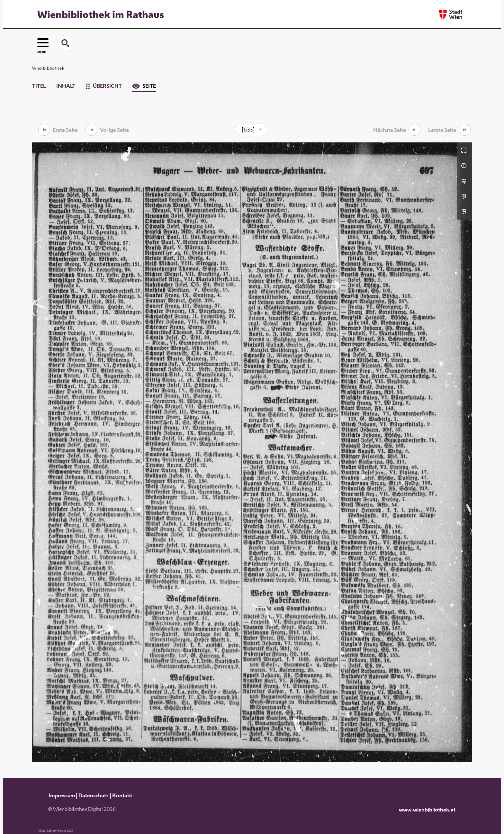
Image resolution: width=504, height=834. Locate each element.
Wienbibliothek (48, 68)
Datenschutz (94, 795)
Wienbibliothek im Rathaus (101, 14)
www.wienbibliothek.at (427, 810)
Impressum (62, 795)
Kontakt (122, 795)
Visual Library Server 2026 (56, 831)
